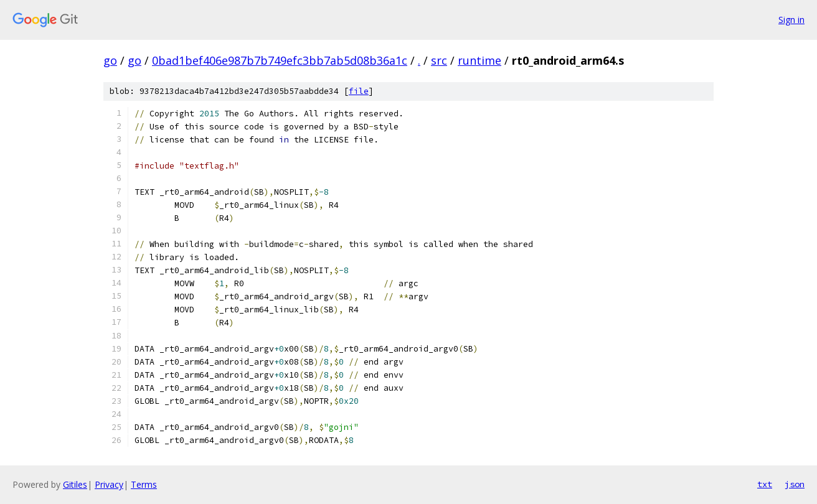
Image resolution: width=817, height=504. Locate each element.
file (359, 91)
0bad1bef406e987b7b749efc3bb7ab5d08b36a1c (280, 60)
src (439, 60)
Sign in (791, 20)
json (795, 484)
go (110, 60)
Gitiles (75, 484)
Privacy (109, 484)
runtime (479, 60)
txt (765, 484)
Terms (144, 484)
